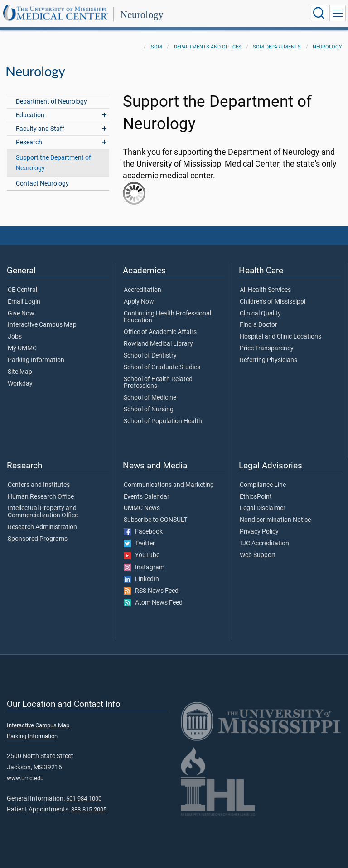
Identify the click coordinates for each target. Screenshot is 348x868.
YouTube (142, 555)
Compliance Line (263, 485)
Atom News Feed (153, 603)
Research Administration (42, 527)
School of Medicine (150, 398)
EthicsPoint (256, 497)
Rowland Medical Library (158, 344)
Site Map (20, 372)
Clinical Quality (260, 314)
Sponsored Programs (38, 539)
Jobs (15, 337)
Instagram (144, 568)
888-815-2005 (89, 809)
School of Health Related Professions (158, 383)
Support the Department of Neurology (53, 163)
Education (30, 115)
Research (29, 142)
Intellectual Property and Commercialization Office (43, 512)
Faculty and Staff (40, 129)
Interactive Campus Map (42, 325)
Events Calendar (147, 497)
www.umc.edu (25, 778)
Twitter (139, 544)
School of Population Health (163, 421)
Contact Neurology (42, 184)
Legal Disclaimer (263, 508)
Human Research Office (41, 497)
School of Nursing (149, 410)
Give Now (21, 314)
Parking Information (36, 360)
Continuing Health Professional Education (167, 317)
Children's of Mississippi (273, 302)
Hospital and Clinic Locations (280, 337)
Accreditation (143, 290)
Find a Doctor (259, 325)
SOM (157, 47)
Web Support (258, 555)
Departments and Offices (208, 47)
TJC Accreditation (264, 544)
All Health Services (265, 290)
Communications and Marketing (169, 485)
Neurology (142, 15)
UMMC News (142, 508)
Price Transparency (267, 348)
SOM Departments (277, 47)
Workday (20, 384)
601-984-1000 (84, 799)
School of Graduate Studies (162, 367)
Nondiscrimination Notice (275, 520)
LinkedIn (141, 579)
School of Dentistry (150, 356)
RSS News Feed (151, 591)
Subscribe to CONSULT (155, 520)
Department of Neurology (51, 102)
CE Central (22, 290)
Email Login (24, 302)
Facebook (143, 532)
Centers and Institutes (39, 485)
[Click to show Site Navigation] (338, 13)
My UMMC (22, 348)
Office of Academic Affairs (160, 332)
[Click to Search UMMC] (319, 13)
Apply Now (139, 302)
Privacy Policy (259, 532)
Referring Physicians (268, 360)
